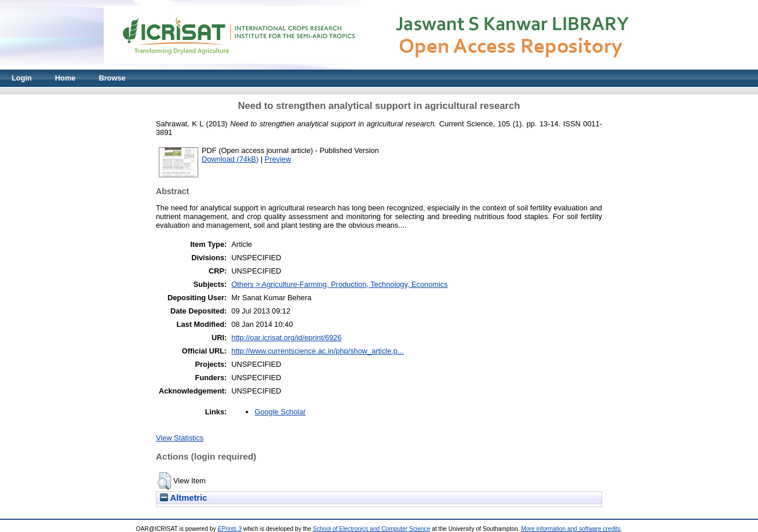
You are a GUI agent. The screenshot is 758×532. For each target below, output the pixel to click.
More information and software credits (571, 529)
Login (22, 78)
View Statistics (180, 438)
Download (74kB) (230, 159)
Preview (278, 159)
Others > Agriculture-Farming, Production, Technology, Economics (339, 284)
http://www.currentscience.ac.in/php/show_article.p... (317, 351)
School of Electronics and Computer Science (372, 529)
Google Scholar (280, 412)
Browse (112, 78)
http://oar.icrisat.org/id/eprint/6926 (286, 338)
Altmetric (183, 498)
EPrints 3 (229, 529)
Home (65, 78)
